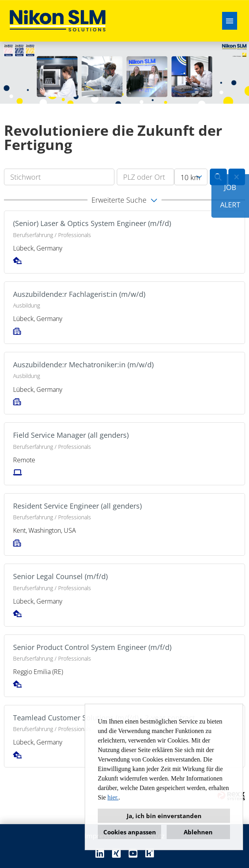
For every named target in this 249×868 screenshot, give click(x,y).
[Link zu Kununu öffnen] (150, 853)
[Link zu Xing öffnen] (116, 853)
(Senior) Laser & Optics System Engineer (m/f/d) (92, 223)
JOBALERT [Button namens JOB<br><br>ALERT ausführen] (230, 196)
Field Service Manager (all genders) (71, 435)
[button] (124, 200)
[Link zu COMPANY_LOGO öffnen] (58, 21)
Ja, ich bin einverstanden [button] (164, 816)
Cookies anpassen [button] (130, 832)
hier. (113, 797)
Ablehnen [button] (198, 832)
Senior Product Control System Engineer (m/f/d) (92, 647)
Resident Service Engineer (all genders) (77, 506)
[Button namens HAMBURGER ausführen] (230, 21)
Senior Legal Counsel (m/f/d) (60, 576)
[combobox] (191, 177)
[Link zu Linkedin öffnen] (100, 853)
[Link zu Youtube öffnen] (133, 853)
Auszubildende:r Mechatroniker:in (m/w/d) (83, 365)
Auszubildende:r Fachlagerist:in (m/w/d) (79, 294)
